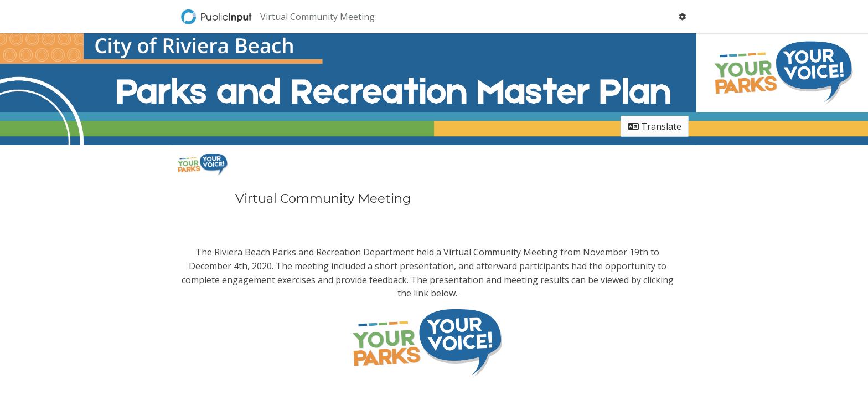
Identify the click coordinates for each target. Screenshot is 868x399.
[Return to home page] (218, 17)
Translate (655, 126)
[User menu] (682, 17)
